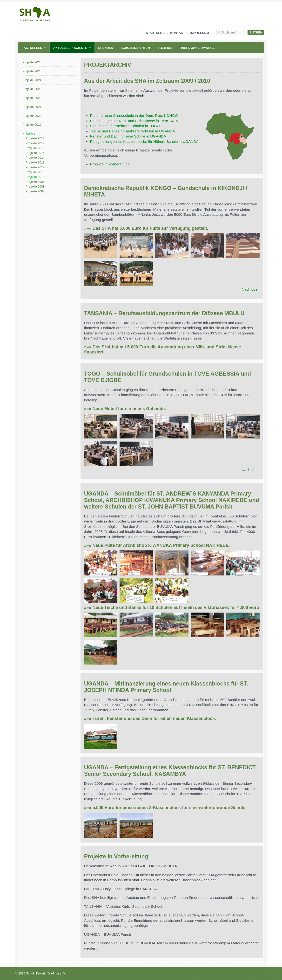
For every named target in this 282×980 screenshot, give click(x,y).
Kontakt (178, 33)
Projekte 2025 (32, 71)
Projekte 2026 (32, 62)
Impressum (200, 33)
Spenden (106, 48)
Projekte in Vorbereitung (110, 164)
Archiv (30, 134)
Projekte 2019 (32, 125)
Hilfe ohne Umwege (198, 48)
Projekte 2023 (32, 89)
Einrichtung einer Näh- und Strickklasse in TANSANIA (134, 121)
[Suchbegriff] (232, 32)
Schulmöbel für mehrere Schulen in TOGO (125, 126)
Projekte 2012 (35, 167)
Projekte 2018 (35, 138)
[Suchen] (256, 32)
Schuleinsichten (135, 48)
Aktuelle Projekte (70, 48)
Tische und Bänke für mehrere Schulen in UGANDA (133, 131)
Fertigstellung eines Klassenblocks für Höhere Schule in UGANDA (144, 141)
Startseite (155, 33)
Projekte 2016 (35, 148)
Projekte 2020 (32, 116)
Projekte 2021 (32, 107)
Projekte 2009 (35, 182)
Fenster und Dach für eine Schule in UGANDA (128, 136)
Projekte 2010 (35, 177)
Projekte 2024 (32, 80)
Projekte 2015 (35, 153)
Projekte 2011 (35, 172)
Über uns (165, 48)
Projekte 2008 (35, 186)
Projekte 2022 (32, 98)
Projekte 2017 (35, 143)
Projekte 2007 (35, 191)
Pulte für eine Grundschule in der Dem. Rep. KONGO (134, 115)
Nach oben (251, 289)
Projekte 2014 (35, 158)
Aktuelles (33, 48)
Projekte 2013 (35, 162)
